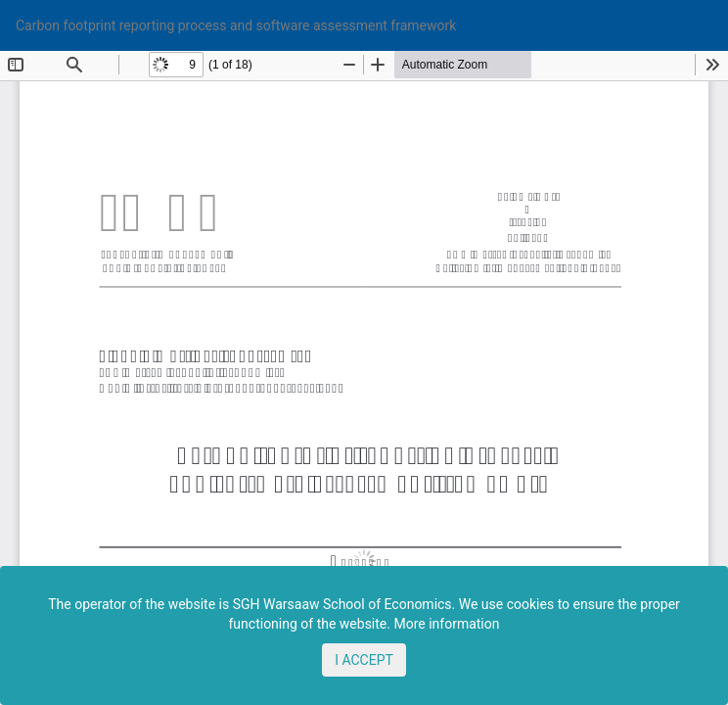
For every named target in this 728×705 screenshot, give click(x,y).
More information (446, 624)
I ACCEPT (364, 660)
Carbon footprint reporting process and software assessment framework (236, 25)
